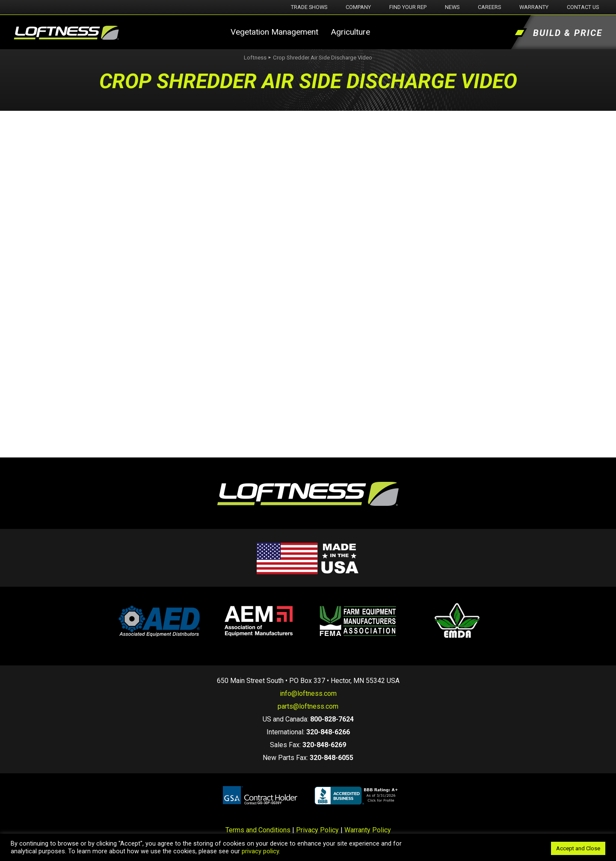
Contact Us (583, 7)
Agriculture (350, 32)
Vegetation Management (274, 32)
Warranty (534, 7)
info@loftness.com (308, 693)
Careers (489, 7)
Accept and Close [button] (578, 848)
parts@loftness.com (308, 706)
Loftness (255, 58)
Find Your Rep (408, 7)
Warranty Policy (368, 830)
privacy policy (260, 851)
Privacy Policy (317, 830)
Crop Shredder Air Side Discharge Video (323, 58)
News (452, 7)
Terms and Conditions (258, 830)
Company (358, 7)
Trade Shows (309, 7)
